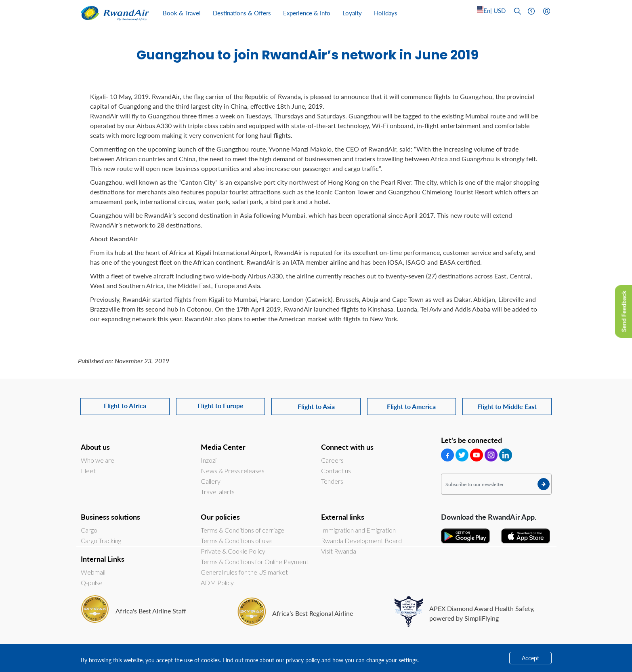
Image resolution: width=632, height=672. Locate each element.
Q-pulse (92, 582)
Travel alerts (218, 492)
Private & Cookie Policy (233, 551)
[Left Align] (491, 11)
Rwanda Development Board (361, 540)
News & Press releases (233, 471)
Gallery (211, 481)
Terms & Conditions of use (236, 540)
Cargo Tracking (101, 540)
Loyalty (352, 13)
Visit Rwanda (339, 551)
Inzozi (209, 460)
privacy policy (303, 660)
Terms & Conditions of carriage (243, 530)
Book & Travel (182, 13)
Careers (332, 460)
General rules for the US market (244, 572)
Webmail (93, 572)
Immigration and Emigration (358, 530)
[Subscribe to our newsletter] (496, 484)
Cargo (89, 530)
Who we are (98, 460)
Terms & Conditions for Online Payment (255, 561)
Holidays (386, 13)
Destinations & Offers (242, 13)
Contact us (336, 471)
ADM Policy (217, 582)
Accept (530, 658)
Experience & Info (307, 13)
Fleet (88, 471)
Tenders (332, 481)
